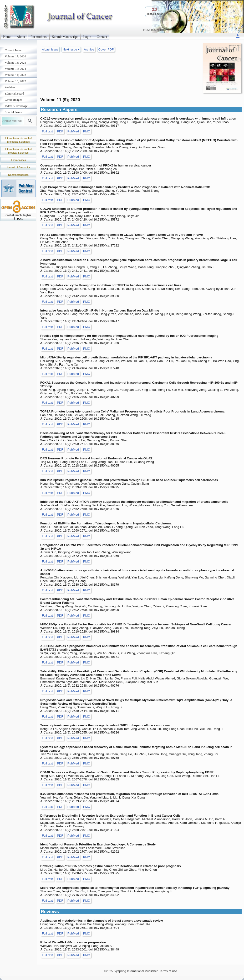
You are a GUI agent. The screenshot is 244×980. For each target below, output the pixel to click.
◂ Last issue (50, 49)
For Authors (38, 37)
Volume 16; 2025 (15, 63)
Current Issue (13, 50)
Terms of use (168, 971)
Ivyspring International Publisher (136, 971)
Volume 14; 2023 (15, 75)
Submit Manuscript (65, 37)
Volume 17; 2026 (15, 56)
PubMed (73, 131)
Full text (47, 131)
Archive (10, 87)
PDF (60, 131)
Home (7, 37)
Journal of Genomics (18, 167)
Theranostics (18, 160)
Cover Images (13, 100)
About (21, 37)
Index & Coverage (16, 106)
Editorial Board (14, 93)
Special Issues (13, 112)
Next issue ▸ (71, 49)
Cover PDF (106, 49)
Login (87, 37)
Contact (102, 37)
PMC (87, 131)
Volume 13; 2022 (15, 81)
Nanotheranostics (18, 175)
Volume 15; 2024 (15, 69)
